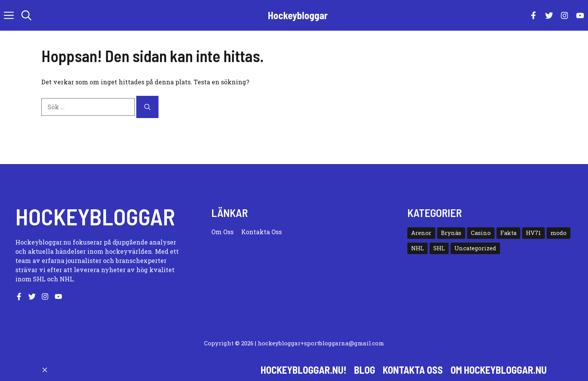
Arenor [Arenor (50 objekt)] (421, 233)
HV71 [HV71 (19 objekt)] (533, 233)
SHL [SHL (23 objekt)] (439, 248)
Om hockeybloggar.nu (499, 370)
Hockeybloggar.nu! (304, 370)
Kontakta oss (261, 232)
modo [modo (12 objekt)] (559, 233)
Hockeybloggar (298, 15)
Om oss (222, 232)
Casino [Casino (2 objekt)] (481, 233)
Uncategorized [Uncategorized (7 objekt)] (475, 248)
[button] (26, 15)
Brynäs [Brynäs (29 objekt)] (451, 233)
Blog (365, 370)
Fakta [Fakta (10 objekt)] (508, 233)
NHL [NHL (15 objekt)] (417, 248)
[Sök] (147, 107)
